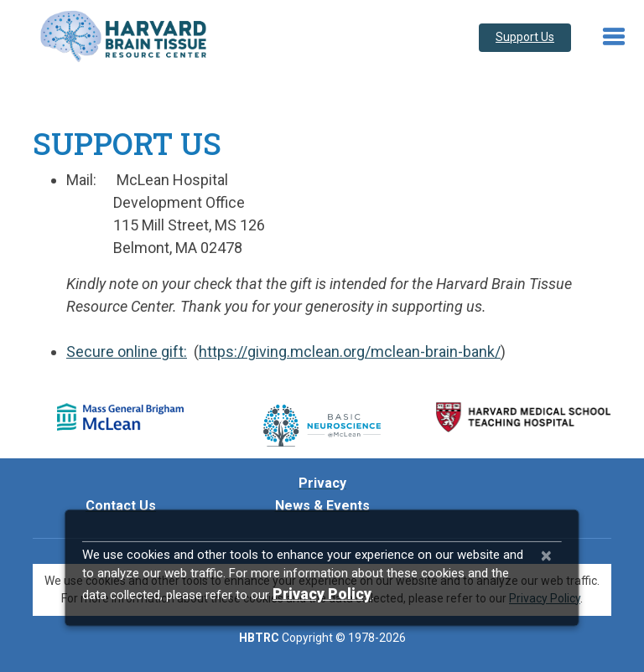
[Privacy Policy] (322, 594)
